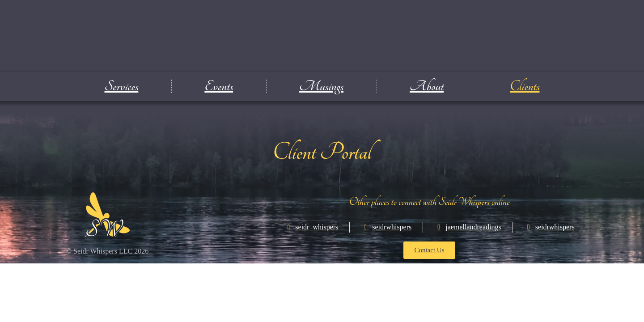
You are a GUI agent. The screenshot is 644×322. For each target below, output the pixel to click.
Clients (525, 86)
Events (219, 86)
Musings (321, 86)
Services (122, 86)
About (427, 86)
